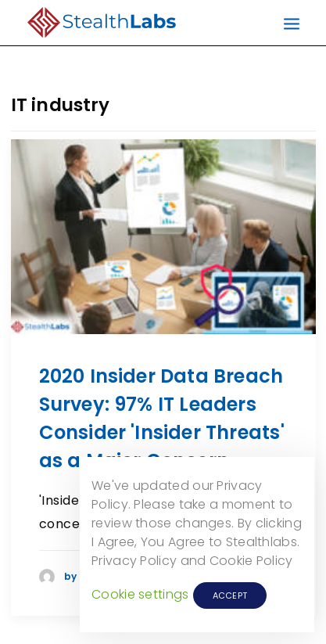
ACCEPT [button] (230, 595)
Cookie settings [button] (140, 594)
